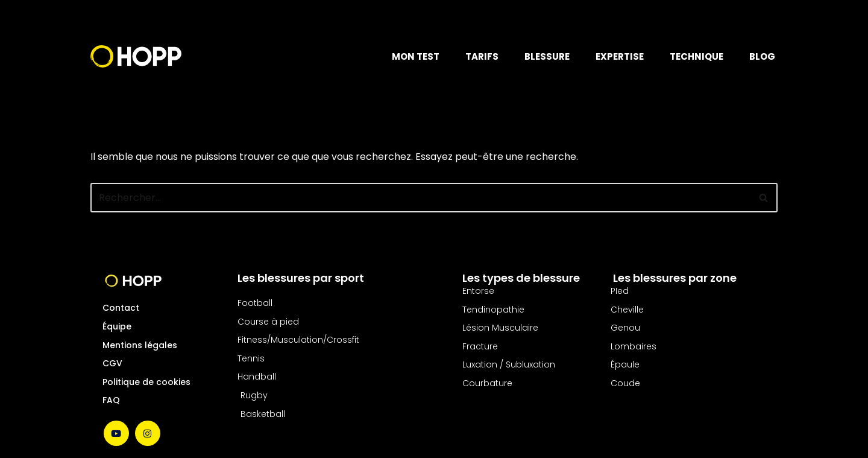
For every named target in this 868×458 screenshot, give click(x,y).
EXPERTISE (620, 56)
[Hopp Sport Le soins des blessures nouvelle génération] (136, 56)
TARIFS (482, 56)
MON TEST (416, 56)
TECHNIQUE (697, 56)
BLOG (762, 56)
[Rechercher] (420, 198)
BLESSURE (547, 56)
